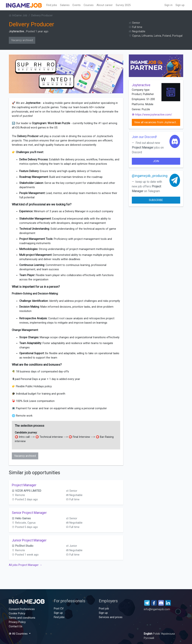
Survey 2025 (123, 5)
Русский (149, 638)
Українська (168, 634)
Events (77, 5)
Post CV (59, 609)
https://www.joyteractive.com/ (152, 115)
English (148, 634)
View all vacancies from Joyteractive (157, 122)
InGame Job (18, 15)
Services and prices (111, 617)
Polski (157, 634)
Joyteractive (16, 31)
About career (105, 5)
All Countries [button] (19, 634)
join (156, 161)
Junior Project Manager (29, 540)
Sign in (168, 5)
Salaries (65, 5)
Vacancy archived (22, 40)
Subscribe (156, 200)
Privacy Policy (17, 622)
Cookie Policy (17, 613)
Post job (104, 609)
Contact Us (16, 626)
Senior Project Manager (29, 513)
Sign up (180, 5)
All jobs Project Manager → (25, 565)
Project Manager (24, 485)
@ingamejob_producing (150, 176)
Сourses (89, 5)
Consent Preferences (22, 609)
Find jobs (52, 5)
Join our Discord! (144, 137)
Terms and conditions (22, 618)
